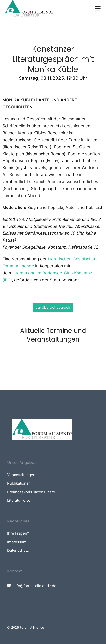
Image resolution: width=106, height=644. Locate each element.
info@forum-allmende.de (35, 586)
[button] (98, 9)
